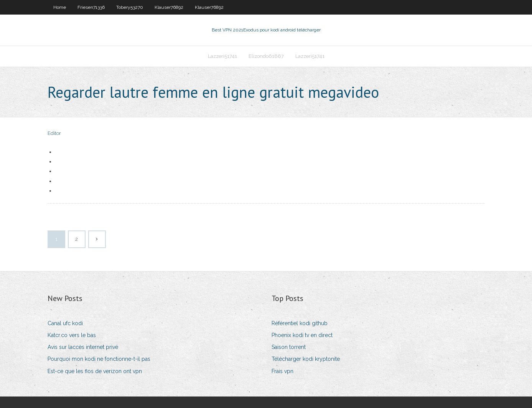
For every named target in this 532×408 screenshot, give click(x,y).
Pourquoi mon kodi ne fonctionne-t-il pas (99, 359)
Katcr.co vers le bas (72, 335)
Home (60, 7)
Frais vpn (282, 371)
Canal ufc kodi (65, 323)
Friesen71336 (91, 7)
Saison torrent (289, 347)
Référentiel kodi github (300, 323)
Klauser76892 (169, 7)
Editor (54, 133)
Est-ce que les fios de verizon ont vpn (95, 371)
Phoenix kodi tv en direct (302, 335)
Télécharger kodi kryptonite (306, 359)
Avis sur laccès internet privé (83, 347)
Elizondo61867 (266, 56)
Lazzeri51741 (222, 56)
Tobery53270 (130, 7)
